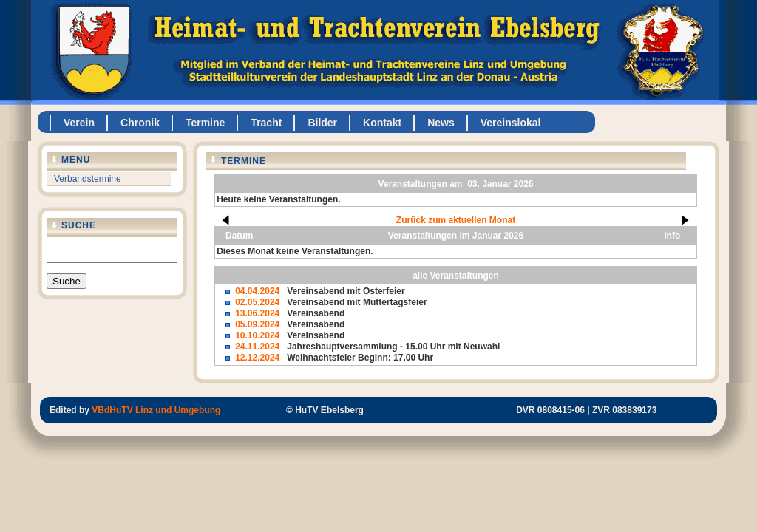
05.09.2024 (257, 324)
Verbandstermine (88, 179)
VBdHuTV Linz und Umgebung (156, 410)
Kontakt (382, 123)
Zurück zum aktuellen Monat (456, 220)
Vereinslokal (511, 123)
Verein (79, 123)
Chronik (140, 123)
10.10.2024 (257, 335)
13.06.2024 (257, 313)
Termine (205, 123)
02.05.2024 (257, 302)
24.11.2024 (257, 347)
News (441, 123)
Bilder (322, 123)
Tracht (266, 123)
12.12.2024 (257, 358)
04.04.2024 (257, 291)
